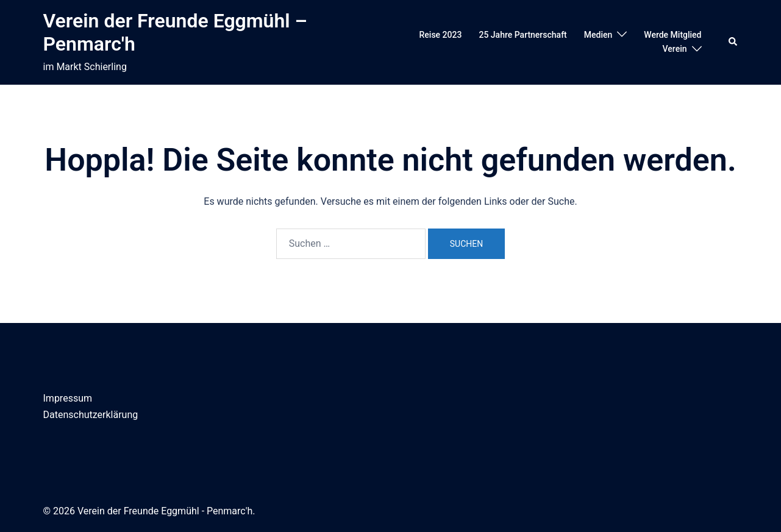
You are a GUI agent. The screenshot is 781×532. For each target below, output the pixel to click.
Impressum (68, 398)
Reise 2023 (441, 35)
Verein (675, 49)
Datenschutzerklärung (91, 415)
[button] (733, 42)
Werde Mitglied (672, 35)
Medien (598, 35)
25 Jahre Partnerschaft (522, 35)
